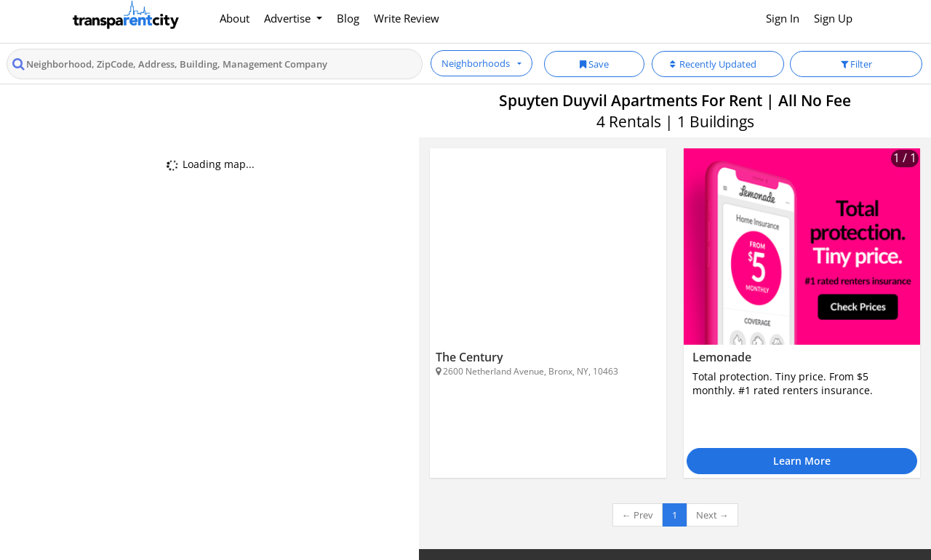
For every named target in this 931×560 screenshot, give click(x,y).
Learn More (802, 461)
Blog (348, 18)
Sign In (783, 18)
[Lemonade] (802, 247)
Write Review (407, 18)
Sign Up (833, 18)
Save (594, 64)
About (235, 18)
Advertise (289, 18)
